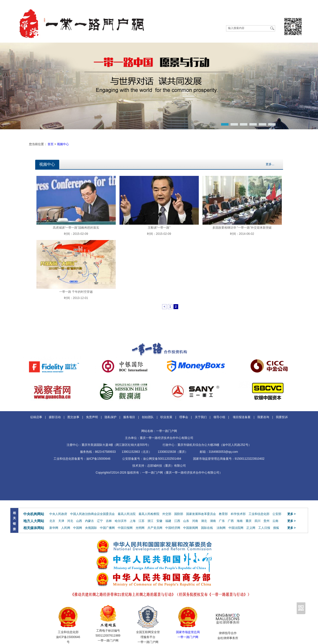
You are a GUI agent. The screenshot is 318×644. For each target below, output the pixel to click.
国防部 (179, 514)
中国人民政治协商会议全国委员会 (92, 514)
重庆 (249, 521)
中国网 (78, 528)
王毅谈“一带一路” (159, 228)
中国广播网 (107, 528)
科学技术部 (238, 514)
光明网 (140, 528)
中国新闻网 (191, 528)
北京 (52, 521)
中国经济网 (173, 528)
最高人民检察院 (149, 514)
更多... (270, 164)
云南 (275, 521)
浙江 (150, 521)
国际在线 (207, 528)
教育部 (223, 514)
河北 (70, 521)
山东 (186, 521)
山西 (79, 521)
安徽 (159, 521)
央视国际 (91, 528)
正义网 (251, 528)
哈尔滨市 (121, 521)
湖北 (204, 521)
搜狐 (276, 528)
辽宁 (100, 521)
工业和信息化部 (259, 514)
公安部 (277, 514)
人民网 (66, 528)
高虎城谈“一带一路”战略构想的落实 (76, 228)
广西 (231, 521)
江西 (177, 521)
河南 (195, 521)
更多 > (291, 514)
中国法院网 (236, 528)
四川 (258, 521)
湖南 (213, 521)
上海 (133, 521)
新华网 (54, 528)
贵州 (266, 521)
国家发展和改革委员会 (201, 514)
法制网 (221, 528)
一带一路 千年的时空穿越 (76, 292)
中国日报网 (125, 528)
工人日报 (264, 528)
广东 (222, 521)
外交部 (167, 514)
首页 (51, 144)
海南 (240, 521)
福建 (168, 521)
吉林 (109, 521)
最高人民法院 (127, 514)
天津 (61, 521)
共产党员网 (155, 528)
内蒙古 (89, 521)
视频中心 (63, 144)
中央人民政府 (58, 514)
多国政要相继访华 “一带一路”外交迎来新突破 (242, 228)
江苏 (142, 521)
